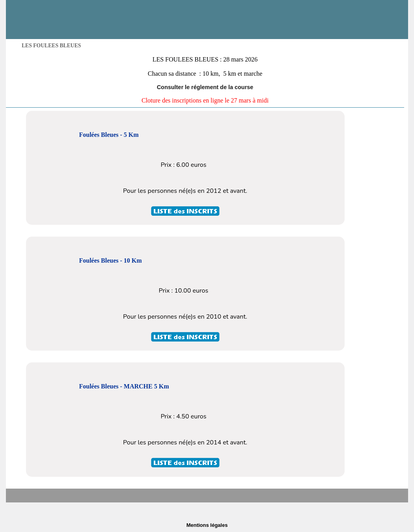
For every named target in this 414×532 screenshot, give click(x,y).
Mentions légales (207, 525)
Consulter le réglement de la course (205, 87)
